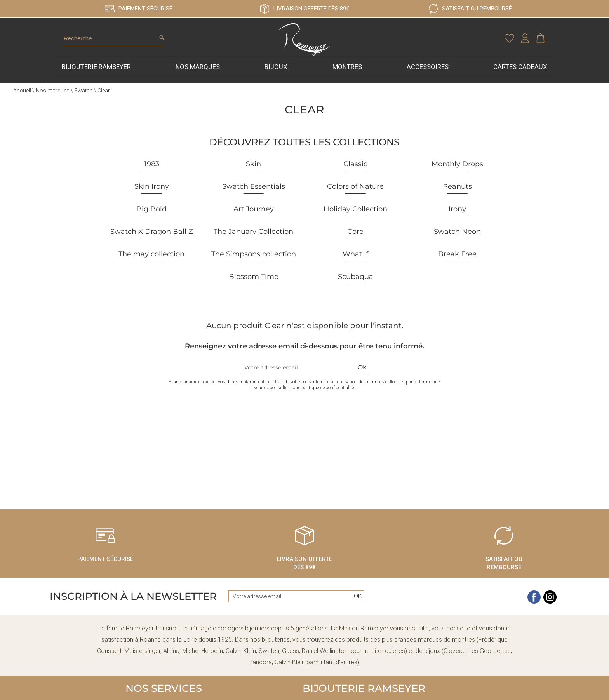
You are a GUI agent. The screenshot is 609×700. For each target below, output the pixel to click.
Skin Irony (152, 195)
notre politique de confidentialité (322, 396)
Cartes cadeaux (520, 75)
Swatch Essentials (254, 195)
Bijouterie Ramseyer (96, 75)
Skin (253, 172)
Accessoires (428, 75)
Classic (355, 172)
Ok (362, 376)
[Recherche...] (104, 43)
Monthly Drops (457, 172)
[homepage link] (304, 44)
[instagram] (550, 610)
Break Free (457, 263)
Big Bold (151, 218)
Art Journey (254, 218)
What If (355, 263)
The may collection (151, 263)
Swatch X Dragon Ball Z (152, 240)
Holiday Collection (355, 218)
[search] (162, 42)
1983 (152, 172)
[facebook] (534, 610)
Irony (457, 218)
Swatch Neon (457, 240)
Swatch (84, 99)
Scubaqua (356, 285)
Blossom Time (254, 285)
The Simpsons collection (254, 263)
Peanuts (457, 195)
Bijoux (276, 75)
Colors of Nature (355, 195)
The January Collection (253, 240)
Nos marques (198, 75)
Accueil (22, 99)
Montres (347, 75)
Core (355, 240)
